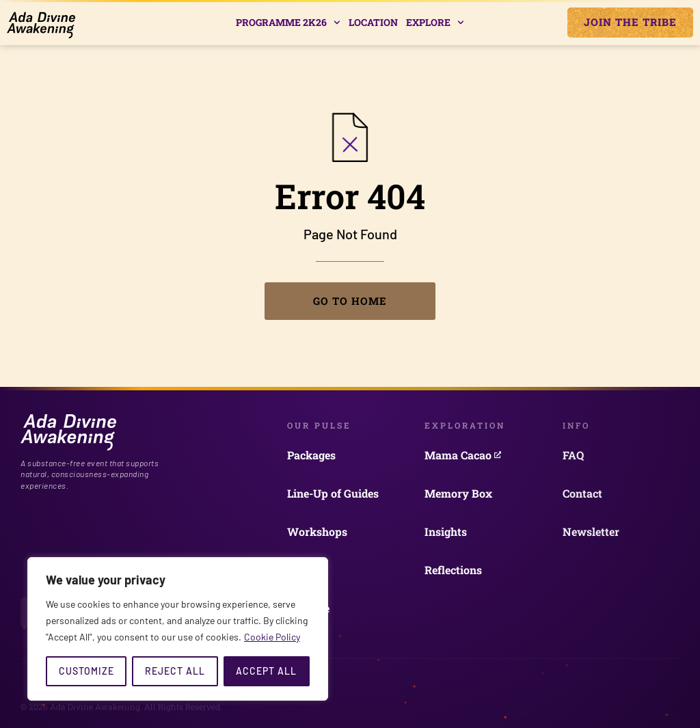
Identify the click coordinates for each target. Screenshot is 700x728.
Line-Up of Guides (333, 493)
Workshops (317, 531)
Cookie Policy (272, 637)
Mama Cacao (463, 455)
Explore (435, 23)
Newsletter (591, 531)
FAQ (573, 455)
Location (373, 22)
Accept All (266, 671)
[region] (178, 629)
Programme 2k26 (288, 23)
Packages (311, 455)
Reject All (175, 671)
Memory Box (458, 493)
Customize (86, 671)
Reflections (453, 570)
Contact (582, 493)
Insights (446, 531)
